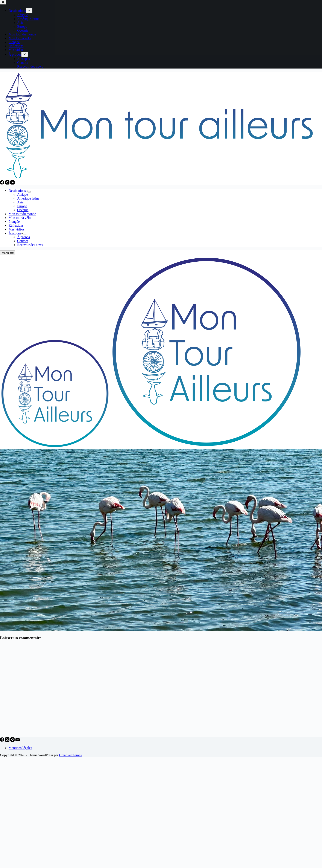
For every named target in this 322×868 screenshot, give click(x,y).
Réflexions (16, 225)
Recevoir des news (30, 245)
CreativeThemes (71, 755)
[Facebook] (3, 183)
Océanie (23, 210)
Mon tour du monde (22, 214)
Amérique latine (28, 198)
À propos (16, 233)
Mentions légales (20, 748)
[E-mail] (18, 741)
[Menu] (8, 253)
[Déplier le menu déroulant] (29, 192)
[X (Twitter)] (8, 741)
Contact (23, 241)
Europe (22, 206)
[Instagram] (8, 183)
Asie (20, 202)
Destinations (18, 191)
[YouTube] (12, 183)
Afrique (23, 194)
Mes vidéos (16, 229)
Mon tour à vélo (20, 218)
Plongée (14, 222)
